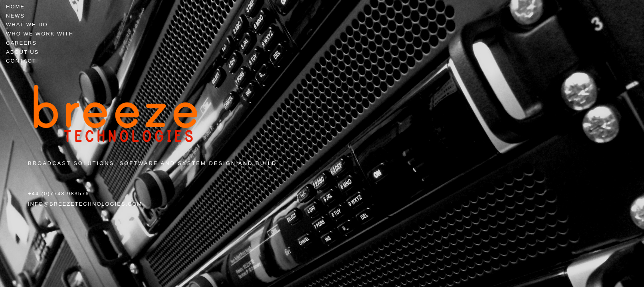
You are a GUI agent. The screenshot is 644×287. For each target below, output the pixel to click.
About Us (22, 52)
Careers (21, 43)
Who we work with (40, 34)
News (15, 16)
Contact (21, 61)
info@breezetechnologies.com (85, 204)
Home (15, 7)
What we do (27, 25)
